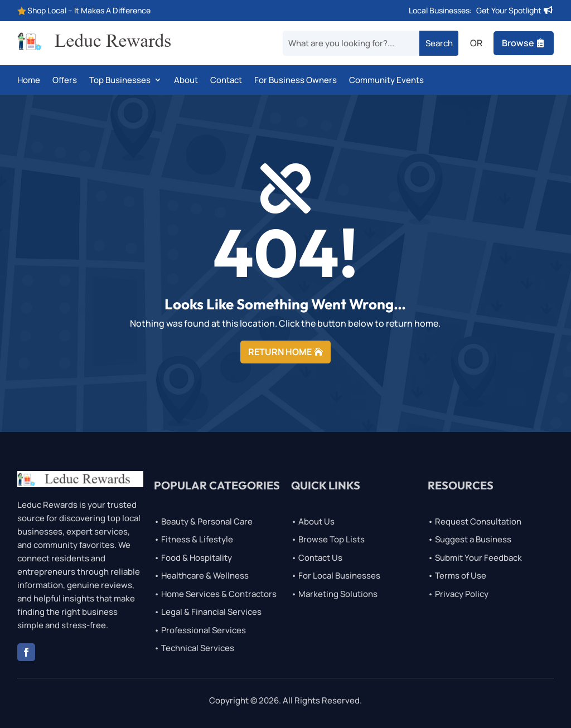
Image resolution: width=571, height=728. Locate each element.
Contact (226, 81)
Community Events (386, 81)
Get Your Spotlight (509, 10)
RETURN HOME (280, 352)
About (186, 81)
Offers (65, 81)
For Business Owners (296, 81)
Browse (518, 43)
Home (29, 81)
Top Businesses (120, 81)
